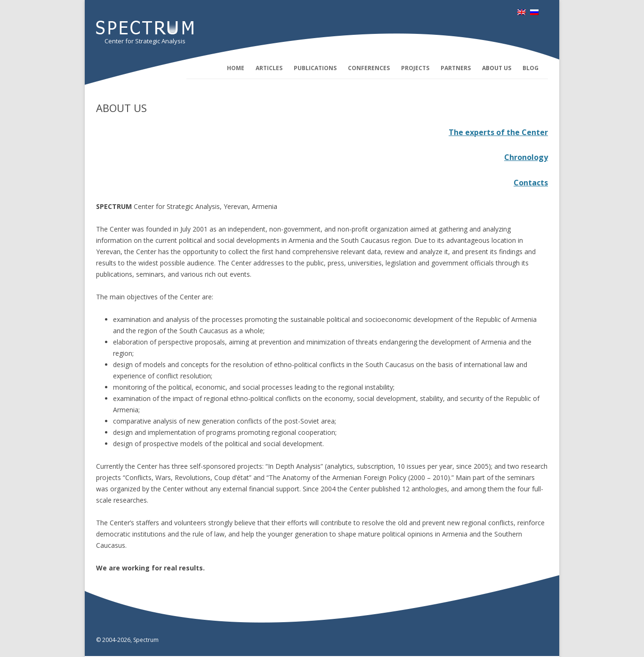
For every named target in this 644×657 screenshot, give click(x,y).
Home (236, 68)
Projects (415, 68)
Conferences (369, 68)
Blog (531, 68)
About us (497, 68)
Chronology (526, 157)
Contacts (531, 183)
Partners (456, 68)
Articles (269, 68)
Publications (315, 68)
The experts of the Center (498, 132)
